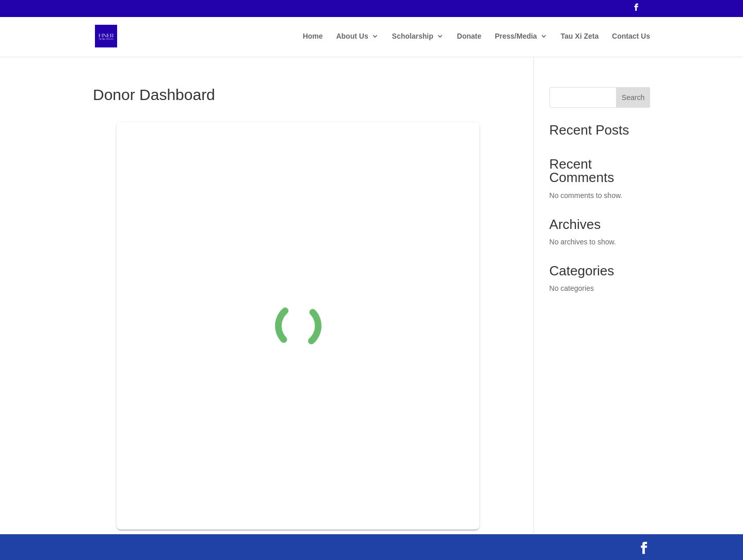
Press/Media (516, 36)
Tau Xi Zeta (580, 36)
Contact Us (631, 36)
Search (633, 97)
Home (313, 36)
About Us (352, 36)
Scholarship (413, 36)
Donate (469, 36)
